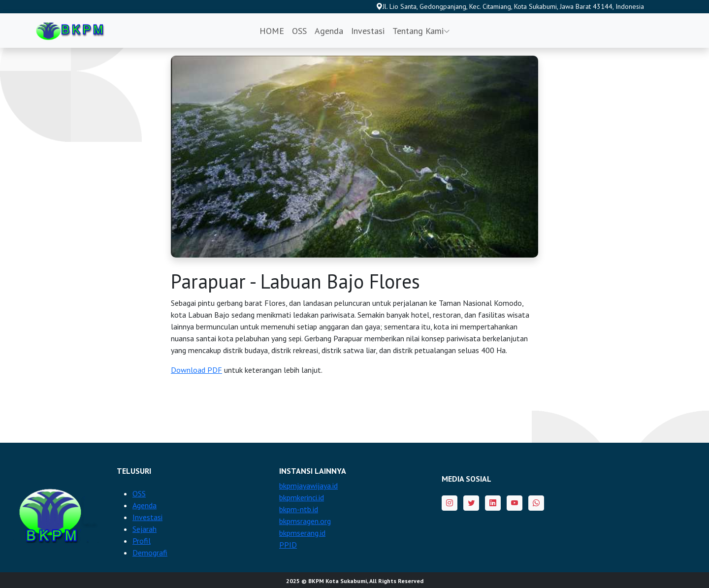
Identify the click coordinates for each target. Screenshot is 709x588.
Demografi (150, 553)
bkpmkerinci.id (302, 497)
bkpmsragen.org (305, 521)
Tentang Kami (421, 31)
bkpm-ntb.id (299, 509)
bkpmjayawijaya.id (308, 486)
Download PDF (196, 370)
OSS (299, 31)
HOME (272, 31)
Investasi (368, 31)
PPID (288, 545)
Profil (142, 541)
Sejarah (145, 529)
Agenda (329, 31)
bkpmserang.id (302, 533)
